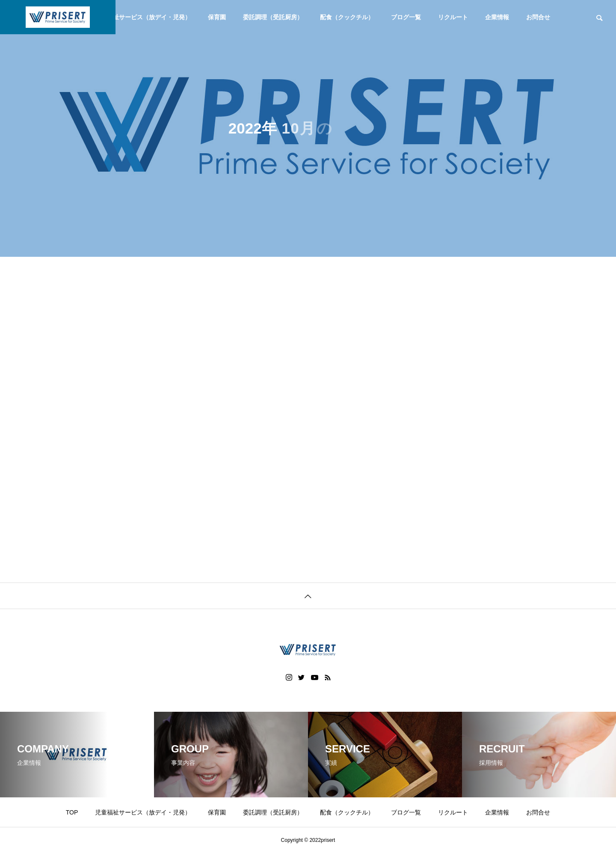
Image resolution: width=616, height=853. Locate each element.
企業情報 (497, 17)
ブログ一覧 (406, 17)
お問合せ (538, 17)
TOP (72, 812)
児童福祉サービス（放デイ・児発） (143, 17)
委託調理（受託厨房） (273, 17)
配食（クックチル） (347, 17)
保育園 (217, 17)
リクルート (453, 17)
